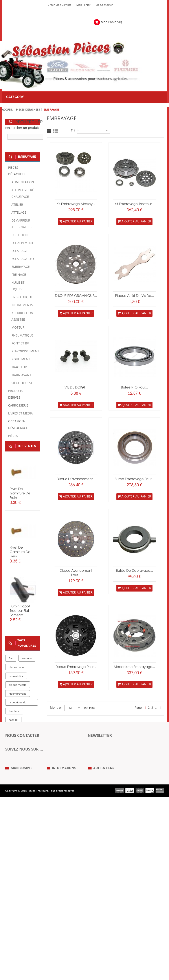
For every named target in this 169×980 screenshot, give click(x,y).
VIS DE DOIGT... (76, 388)
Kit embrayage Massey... (76, 204)
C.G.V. (50, 925)
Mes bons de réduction (19, 944)
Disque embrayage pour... (76, 667)
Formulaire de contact (23, 838)
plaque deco (16, 733)
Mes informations (16, 938)
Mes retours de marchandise (15, 921)
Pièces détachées (28, 110)
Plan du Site (95, 911)
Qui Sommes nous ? (59, 911)
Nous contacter (97, 931)
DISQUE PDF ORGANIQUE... (76, 296)
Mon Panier (83, 5)
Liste (55, 131)
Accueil (7, 110)
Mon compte (22, 902)
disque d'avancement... (76, 479)
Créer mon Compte (60, 5)
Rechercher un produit (22, 128)
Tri (73, 130)
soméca (27, 724)
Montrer (56, 708)
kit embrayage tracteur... (134, 204)
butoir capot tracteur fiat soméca (20, 652)
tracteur (14, 777)
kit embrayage (18, 759)
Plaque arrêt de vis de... (134, 296)
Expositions (95, 918)
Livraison (52, 931)
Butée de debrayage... (134, 571)
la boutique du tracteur (17, 769)
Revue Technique (98, 925)
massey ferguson (20, 795)
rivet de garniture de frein (20, 534)
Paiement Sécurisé (58, 938)
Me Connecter (104, 5)
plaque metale (18, 751)
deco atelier (16, 742)
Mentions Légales (57, 918)
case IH (14, 786)
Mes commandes (16, 911)
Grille (49, 131)
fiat (11, 724)
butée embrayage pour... (134, 479)
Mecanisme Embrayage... (134, 667)
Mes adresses (14, 931)
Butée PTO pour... (134, 388)
